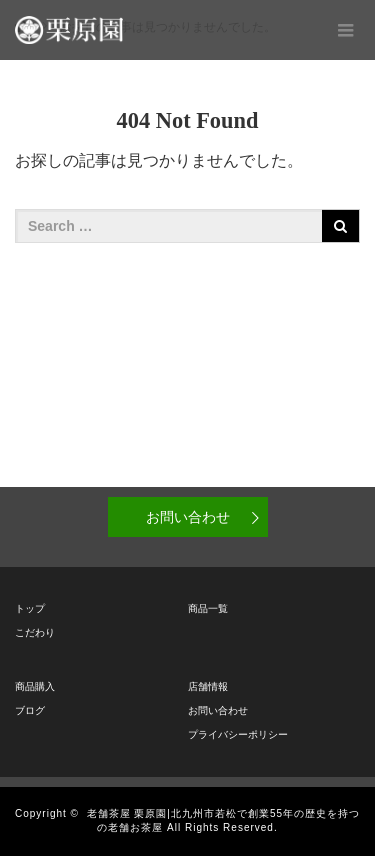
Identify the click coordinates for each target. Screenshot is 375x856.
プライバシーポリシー (238, 734)
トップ (30, 608)
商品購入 (35, 686)
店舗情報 (208, 686)
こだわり (35, 632)
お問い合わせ (188, 517)
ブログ (30, 710)
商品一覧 (208, 608)
